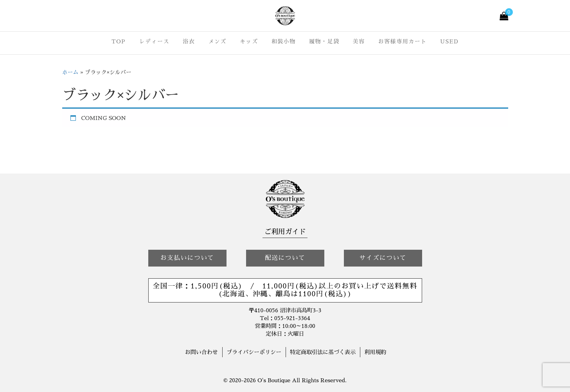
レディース (154, 41)
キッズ (249, 41)
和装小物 (284, 41)
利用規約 (375, 352)
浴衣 (189, 41)
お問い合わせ (201, 352)
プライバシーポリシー (254, 352)
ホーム (70, 72)
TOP (119, 41)
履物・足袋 (324, 41)
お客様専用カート (403, 41)
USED (449, 41)
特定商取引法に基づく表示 (323, 352)
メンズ (217, 41)
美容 (359, 41)
